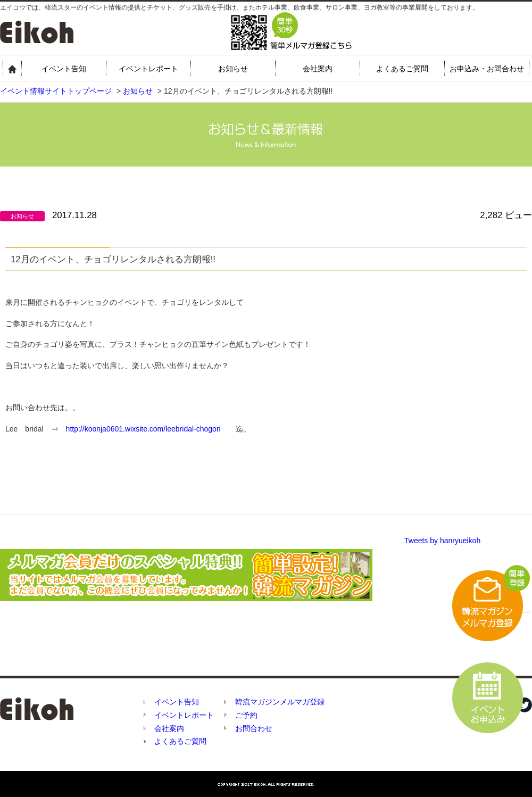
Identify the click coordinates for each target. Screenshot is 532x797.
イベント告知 (64, 69)
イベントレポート (148, 69)
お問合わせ (254, 728)
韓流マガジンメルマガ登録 (280, 702)
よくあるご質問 (402, 69)
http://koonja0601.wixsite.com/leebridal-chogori (143, 429)
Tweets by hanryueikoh (442, 541)
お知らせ (233, 69)
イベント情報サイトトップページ (56, 91)
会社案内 (318, 69)
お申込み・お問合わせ (487, 69)
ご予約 (246, 715)
